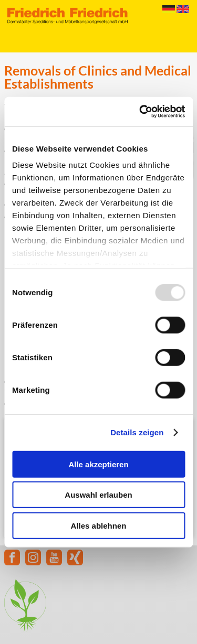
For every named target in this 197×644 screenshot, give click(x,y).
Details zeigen (137, 432)
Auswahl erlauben (98, 495)
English (183, 9)
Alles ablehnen (99, 525)
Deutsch (169, 9)
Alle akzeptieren (98, 464)
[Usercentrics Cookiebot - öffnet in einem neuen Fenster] (140, 112)
